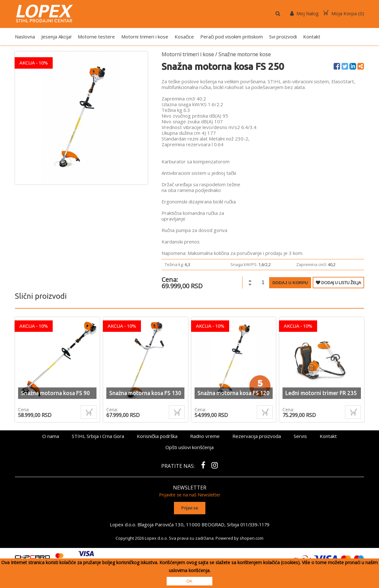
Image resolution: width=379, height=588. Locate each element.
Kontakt (312, 37)
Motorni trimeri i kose (145, 37)
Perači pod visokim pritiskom (232, 37)
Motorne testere (96, 37)
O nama (51, 436)
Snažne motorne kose (245, 54)
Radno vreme (205, 436)
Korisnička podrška (157, 436)
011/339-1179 (255, 524)
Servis (300, 436)
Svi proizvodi (283, 37)
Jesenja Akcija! (56, 37)
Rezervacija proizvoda (257, 436)
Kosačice (184, 37)
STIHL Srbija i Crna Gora (98, 436)
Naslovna (25, 37)
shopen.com (252, 537)
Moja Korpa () (344, 13)
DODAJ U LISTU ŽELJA (338, 283)
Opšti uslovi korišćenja (189, 447)
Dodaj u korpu (290, 283)
